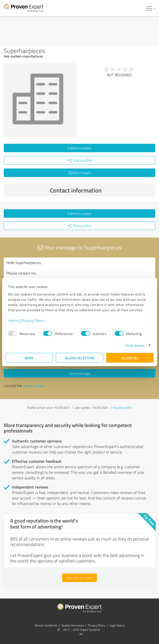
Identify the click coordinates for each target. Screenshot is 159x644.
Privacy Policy (33, 320)
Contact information (101, 190)
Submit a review (79, 148)
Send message (80, 373)
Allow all (130, 358)
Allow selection (80, 358)
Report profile (122, 407)
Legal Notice (117, 625)
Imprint (14, 320)
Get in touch (80, 173)
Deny (29, 358)
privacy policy (34, 386)
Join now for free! (79, 578)
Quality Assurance (73, 625)
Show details (135, 345)
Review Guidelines (46, 625)
